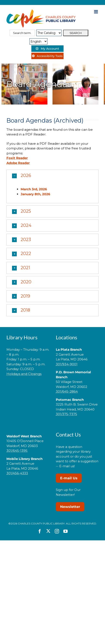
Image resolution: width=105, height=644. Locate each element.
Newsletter (70, 507)
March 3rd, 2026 (34, 189)
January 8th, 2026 (35, 194)
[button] (52, 176)
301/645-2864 (67, 391)
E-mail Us (69, 478)
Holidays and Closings (24, 374)
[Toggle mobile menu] (96, 12)
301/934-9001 (67, 364)
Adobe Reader (18, 163)
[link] (28, 387)
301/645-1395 (17, 451)
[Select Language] (38, 41)
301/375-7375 (66, 414)
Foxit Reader (17, 158)
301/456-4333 (17, 473)
